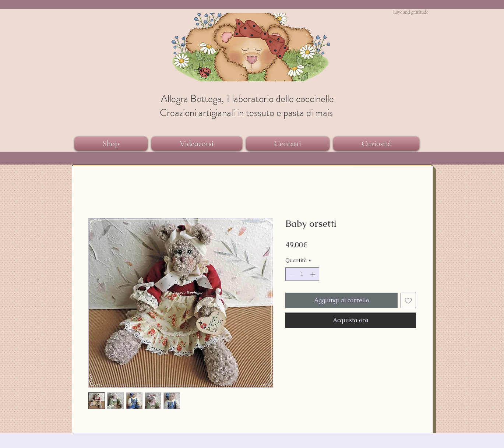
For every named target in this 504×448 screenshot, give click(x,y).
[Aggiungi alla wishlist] (408, 300)
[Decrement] (291, 274)
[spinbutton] (302, 274)
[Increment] (313, 274)
